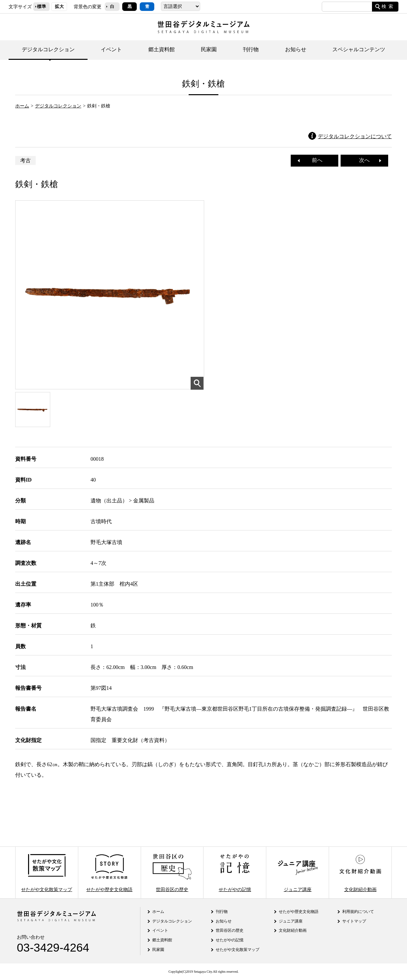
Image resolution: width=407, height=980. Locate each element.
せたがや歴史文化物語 (109, 872)
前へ (314, 160)
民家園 (209, 49)
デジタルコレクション (48, 49)
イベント (111, 49)
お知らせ (296, 49)
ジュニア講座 (298, 872)
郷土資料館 (162, 49)
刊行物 (251, 49)
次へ (367, 160)
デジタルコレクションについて (355, 136)
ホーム (22, 106)
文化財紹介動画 (360, 872)
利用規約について (358, 912)
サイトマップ (354, 921)
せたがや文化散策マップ (47, 872)
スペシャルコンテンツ (359, 49)
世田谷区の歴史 (172, 872)
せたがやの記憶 (235, 872)
